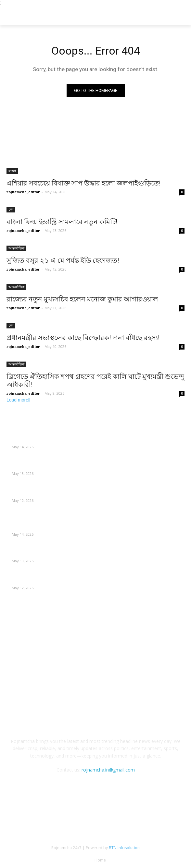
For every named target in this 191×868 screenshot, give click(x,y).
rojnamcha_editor (23, 192)
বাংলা (12, 171)
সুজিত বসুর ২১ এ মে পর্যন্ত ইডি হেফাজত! (63, 261)
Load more (18, 400)
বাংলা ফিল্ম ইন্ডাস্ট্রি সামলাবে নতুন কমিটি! (62, 222)
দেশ (11, 210)
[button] (181, 16)
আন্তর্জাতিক (16, 248)
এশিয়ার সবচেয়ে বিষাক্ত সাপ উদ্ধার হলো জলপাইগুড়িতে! (83, 183)
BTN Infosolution (124, 848)
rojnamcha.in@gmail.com (108, 770)
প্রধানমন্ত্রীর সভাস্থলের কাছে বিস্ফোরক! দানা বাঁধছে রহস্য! (83, 338)
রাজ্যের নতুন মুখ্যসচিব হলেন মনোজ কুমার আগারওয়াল (82, 299)
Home (100, 860)
